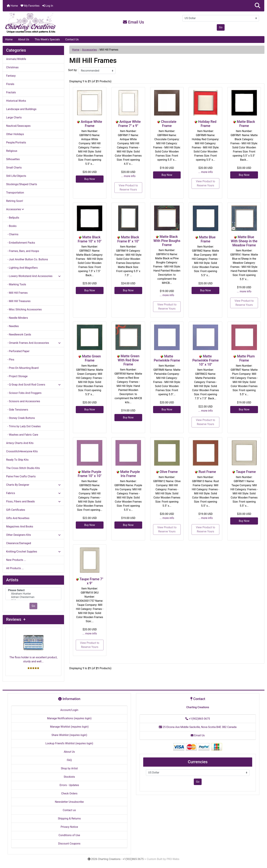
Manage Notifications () (69, 718)
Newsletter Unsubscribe (69, 802)
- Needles (12, 326)
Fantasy (11, 76)
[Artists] (33, 594)
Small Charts (14, 168)
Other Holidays (15, 134)
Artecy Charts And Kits (20, 443)
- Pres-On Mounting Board (22, 368)
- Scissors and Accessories (23, 401)
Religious (12, 151)
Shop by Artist (69, 768)
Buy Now (90, 179)
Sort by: (73, 70)
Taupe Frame (246, 472)
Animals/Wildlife (16, 59)
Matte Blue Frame (207, 239)
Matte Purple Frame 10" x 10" (90, 474)
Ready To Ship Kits (17, 460)
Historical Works (16, 101)
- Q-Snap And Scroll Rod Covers (33, 385)
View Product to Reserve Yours (128, 187)
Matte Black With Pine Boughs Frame (167, 241)
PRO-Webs (173, 859)
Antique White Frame (91, 124)
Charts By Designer (33, 485)
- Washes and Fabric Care (22, 435)
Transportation (15, 193)
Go (221, 27)
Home (12, 6)
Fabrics (33, 493)
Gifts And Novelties (18, 518)
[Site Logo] (46, 23)
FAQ (69, 760)
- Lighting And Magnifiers (22, 268)
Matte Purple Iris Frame (130, 474)
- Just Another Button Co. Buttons (27, 259)
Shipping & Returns (69, 819)
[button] (257, 6)
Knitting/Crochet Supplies (33, 552)
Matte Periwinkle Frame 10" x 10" (206, 360)
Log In (48, 6)
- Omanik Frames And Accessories (33, 343)
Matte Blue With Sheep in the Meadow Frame (244, 241)
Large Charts (14, 117)
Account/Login (69, 710)
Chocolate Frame (169, 124)
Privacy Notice (69, 827)
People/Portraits (16, 143)
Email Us (133, 22)
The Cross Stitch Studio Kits (23, 468)
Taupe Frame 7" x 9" (91, 581)
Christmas (12, 67)
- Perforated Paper (18, 351)
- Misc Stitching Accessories (24, 309)
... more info (128, 176)
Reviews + (16, 619)
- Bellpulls (13, 218)
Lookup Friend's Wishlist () (69, 743)
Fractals (11, 92)
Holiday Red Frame (207, 124)
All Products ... (15, 568)
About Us (24, 39)
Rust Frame (207, 472)
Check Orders (69, 793)
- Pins (10, 360)
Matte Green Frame (91, 358)
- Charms (12, 234)
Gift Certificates (16, 510)
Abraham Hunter (33, 594)
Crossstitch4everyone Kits (22, 451)
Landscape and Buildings (21, 109)
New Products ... (16, 560)
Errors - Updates (69, 785)
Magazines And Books (20, 527)
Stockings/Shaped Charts (22, 184)
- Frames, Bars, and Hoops (23, 251)
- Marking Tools (16, 284)
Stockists (69, 777)
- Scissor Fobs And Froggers (24, 393)
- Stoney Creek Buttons (21, 418)
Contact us (69, 810)
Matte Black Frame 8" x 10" (128, 239)
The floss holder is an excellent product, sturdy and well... (33, 646)
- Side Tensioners (17, 410)
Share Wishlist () (69, 735)
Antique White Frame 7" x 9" (130, 124)
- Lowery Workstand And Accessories (33, 276)
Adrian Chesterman (33, 597)
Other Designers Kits (33, 535)
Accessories (89, 50)
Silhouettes (13, 159)
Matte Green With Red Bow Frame (129, 360)
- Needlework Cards (19, 335)
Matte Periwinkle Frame (167, 358)
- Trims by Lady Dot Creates (23, 426)
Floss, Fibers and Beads (33, 501)
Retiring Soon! (15, 201)
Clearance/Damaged (19, 543)
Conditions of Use (69, 835)
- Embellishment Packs (21, 243)
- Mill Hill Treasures (18, 301)
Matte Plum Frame (246, 358)
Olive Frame (169, 472)
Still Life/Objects (16, 176)
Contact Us (72, 39)
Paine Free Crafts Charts (21, 476)
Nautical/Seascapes (18, 126)
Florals (10, 84)
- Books (11, 226)
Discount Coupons (69, 844)
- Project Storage (17, 376)
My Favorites (30, 6)
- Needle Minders (17, 318)
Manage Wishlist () (69, 727)
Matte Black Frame (246, 124)
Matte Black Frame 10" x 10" (90, 239)
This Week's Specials (47, 39)
